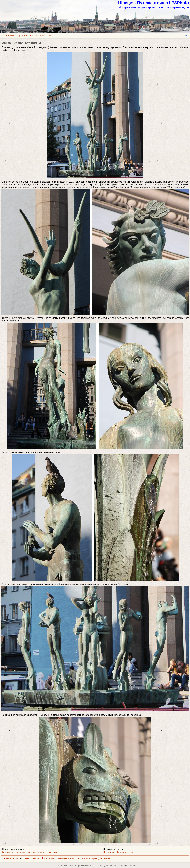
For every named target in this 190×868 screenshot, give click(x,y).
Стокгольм (85, 858)
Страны (40, 36)
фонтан (107, 858)
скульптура (96, 858)
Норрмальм (50, 858)
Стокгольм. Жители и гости (118, 852)
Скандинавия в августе (68, 858)
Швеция (35, 858)
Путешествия (25, 36)
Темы (51, 36)
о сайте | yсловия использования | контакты (116, 866)
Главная (10, 36)
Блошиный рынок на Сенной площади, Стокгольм (30, 852)
